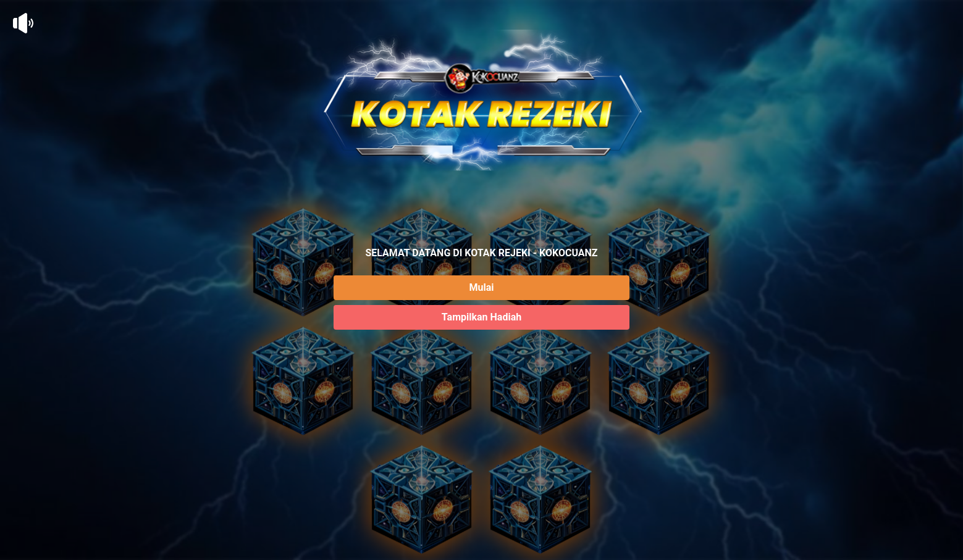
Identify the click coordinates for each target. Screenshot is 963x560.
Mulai (482, 287)
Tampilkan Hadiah (482, 317)
